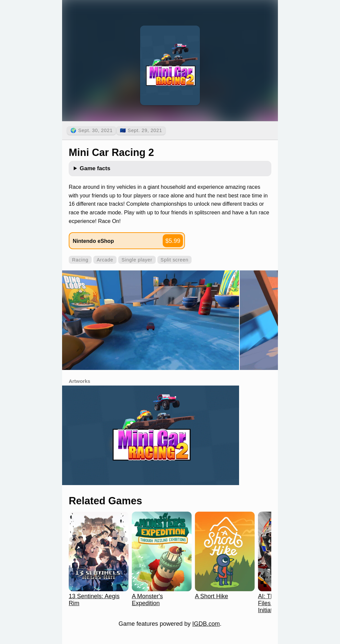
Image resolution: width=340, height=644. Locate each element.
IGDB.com (206, 624)
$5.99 (173, 241)
